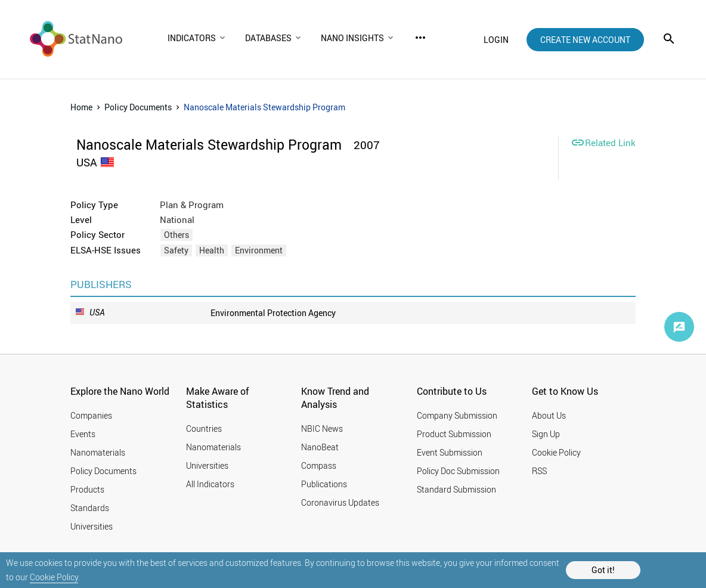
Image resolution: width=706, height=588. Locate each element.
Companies (91, 415)
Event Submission (450, 452)
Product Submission (454, 434)
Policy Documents (138, 107)
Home (81, 107)
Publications (324, 484)
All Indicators (210, 484)
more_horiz (420, 38)
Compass (319, 465)
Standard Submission (456, 489)
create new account (585, 40)
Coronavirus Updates (340, 502)
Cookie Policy (54, 577)
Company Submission (457, 415)
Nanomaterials (98, 452)
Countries (204, 428)
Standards (90, 508)
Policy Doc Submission (458, 471)
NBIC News (322, 428)
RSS (539, 471)
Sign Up (546, 434)
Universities (92, 526)
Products (87, 489)
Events (83, 434)
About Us (549, 415)
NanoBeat (320, 447)
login (496, 40)
